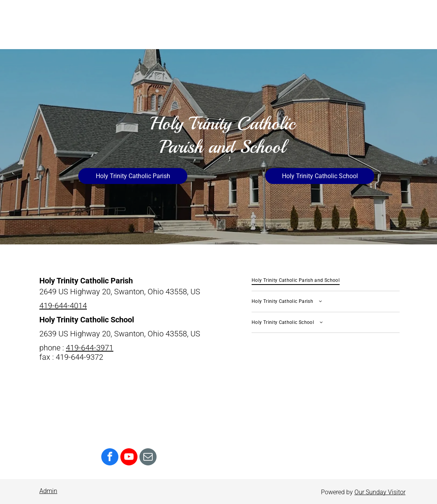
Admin (48, 491)
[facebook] (110, 458)
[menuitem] (326, 281)
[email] (148, 458)
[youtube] (129, 458)
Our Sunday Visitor (380, 492)
